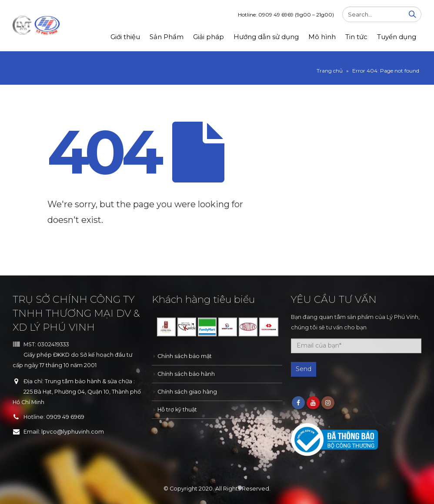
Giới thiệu (125, 37)
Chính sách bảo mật (185, 356)
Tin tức (356, 37)
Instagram (328, 403)
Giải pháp (209, 37)
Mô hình (322, 37)
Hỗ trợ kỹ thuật (177, 409)
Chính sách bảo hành (186, 374)
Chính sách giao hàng (187, 392)
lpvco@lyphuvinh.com (73, 432)
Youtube (313, 403)
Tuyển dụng (397, 37)
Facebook (298, 403)
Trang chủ (330, 71)
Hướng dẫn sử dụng (266, 37)
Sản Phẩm (167, 37)
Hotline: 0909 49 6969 (286, 15)
